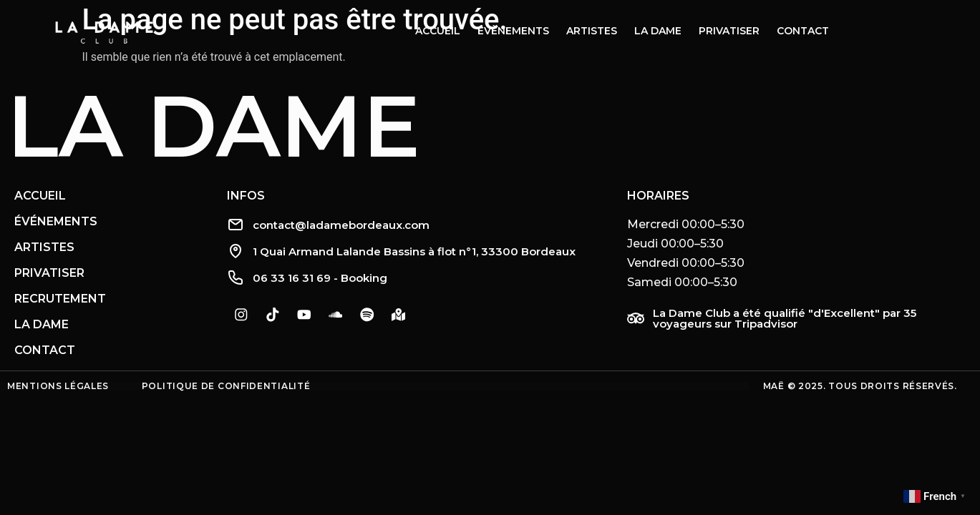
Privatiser (729, 31)
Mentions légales (58, 386)
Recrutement (60, 299)
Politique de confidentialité (226, 386)
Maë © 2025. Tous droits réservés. (860, 386)
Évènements (513, 31)
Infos (246, 196)
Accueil (438, 31)
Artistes (592, 31)
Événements (56, 221)
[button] (796, 254)
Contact (803, 31)
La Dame (214, 126)
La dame (658, 31)
